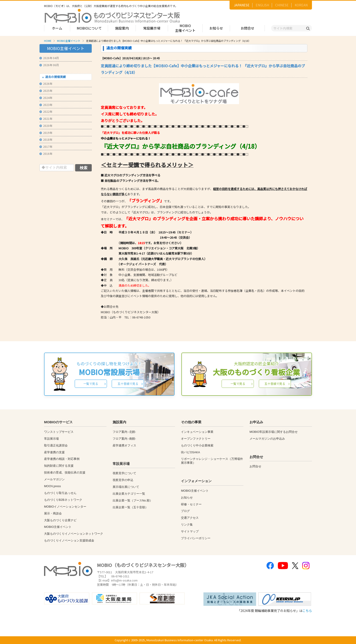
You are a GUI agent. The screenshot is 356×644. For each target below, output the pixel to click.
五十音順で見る (128, 384)
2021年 (46, 119)
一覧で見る (91, 384)
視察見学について (124, 473)
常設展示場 (152, 28)
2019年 (46, 133)
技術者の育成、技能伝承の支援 (65, 472)
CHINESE (282, 5)
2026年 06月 (49, 65)
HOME (48, 41)
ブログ (185, 511)
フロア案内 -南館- (124, 439)
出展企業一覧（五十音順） (130, 507)
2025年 (46, 91)
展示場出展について (126, 487)
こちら (307, 611)
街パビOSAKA (190, 452)
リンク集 (187, 525)
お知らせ (216, 28)
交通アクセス (190, 518)
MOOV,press (52, 486)
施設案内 (122, 28)
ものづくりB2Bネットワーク (63, 500)
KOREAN (301, 5)
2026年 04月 (49, 58)
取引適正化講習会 (56, 445)
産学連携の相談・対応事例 (62, 459)
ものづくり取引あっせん (60, 493)
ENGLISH (262, 5)
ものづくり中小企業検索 (197, 445)
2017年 (46, 147)
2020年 (46, 126)
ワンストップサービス (59, 432)
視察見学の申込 (123, 480)
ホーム (57, 28)
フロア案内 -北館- (124, 432)
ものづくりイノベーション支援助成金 (69, 540)
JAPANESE (242, 5)
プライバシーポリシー (196, 538)
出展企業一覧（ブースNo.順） (133, 500)
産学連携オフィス (124, 445)
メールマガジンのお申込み (267, 439)
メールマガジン (54, 479)
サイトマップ (190, 531)
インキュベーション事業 (197, 432)
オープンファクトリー (196, 439)
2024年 (46, 98)
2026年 (46, 84)
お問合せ (247, 28)
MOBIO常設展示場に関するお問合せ (274, 432)
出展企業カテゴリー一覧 (129, 494)
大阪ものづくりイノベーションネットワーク (74, 534)
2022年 (46, 112)
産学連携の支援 (54, 452)
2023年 (46, 105)
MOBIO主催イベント (185, 28)
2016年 (46, 154)
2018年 (46, 139)
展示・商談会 (53, 513)
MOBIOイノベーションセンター (65, 507)
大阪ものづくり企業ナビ (60, 520)
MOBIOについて (89, 28)
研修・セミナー (191, 504)
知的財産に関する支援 (59, 466)
